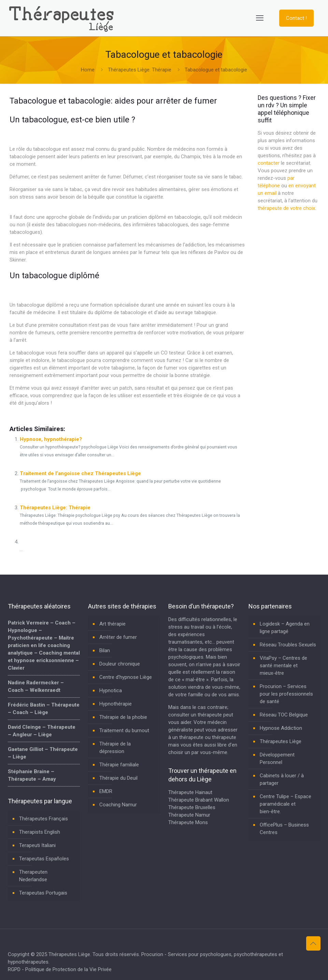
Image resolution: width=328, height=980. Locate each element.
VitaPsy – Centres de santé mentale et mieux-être (283, 666)
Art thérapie (112, 624)
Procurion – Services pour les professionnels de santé (286, 694)
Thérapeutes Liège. (70, 954)
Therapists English (40, 832)
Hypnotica (111, 690)
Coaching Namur (118, 805)
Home (88, 70)
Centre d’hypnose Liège (126, 677)
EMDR (106, 791)
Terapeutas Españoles (44, 859)
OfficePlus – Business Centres (284, 829)
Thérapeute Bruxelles (192, 807)
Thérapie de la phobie (123, 717)
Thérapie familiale (119, 765)
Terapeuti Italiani (37, 845)
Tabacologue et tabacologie (216, 70)
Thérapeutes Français (44, 819)
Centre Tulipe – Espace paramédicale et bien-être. (286, 804)
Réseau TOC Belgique (284, 715)
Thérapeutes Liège (281, 741)
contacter (269, 163)
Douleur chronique (120, 664)
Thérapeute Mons (188, 822)
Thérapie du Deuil (118, 778)
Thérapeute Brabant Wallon (199, 800)
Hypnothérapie (116, 704)
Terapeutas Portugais (43, 893)
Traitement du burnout (124, 730)
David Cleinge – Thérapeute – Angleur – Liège (42, 731)
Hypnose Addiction (281, 728)
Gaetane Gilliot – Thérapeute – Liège (43, 753)
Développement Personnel (277, 759)
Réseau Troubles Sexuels (288, 645)
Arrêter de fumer (118, 637)
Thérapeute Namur (189, 815)
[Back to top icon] (313, 943)
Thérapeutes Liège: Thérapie (140, 70)
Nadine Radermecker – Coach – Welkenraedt (36, 686)
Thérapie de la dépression (115, 748)
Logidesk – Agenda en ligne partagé (285, 628)
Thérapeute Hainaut (190, 792)
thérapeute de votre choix (286, 208)
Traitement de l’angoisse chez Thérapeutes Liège (80, 473)
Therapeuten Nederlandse (33, 876)
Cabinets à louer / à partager (282, 779)
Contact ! (296, 18)
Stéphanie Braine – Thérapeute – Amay (32, 775)
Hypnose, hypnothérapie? (51, 439)
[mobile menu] (260, 18)
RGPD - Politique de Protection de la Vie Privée (60, 969)
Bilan (105, 650)
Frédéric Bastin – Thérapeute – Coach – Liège (44, 709)
